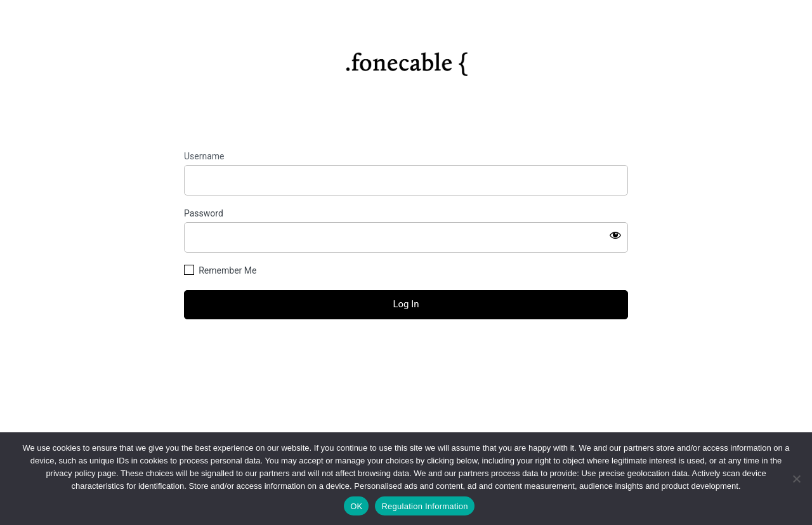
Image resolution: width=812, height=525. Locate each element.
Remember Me (227, 270)
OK (356, 506)
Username (204, 156)
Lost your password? (406, 353)
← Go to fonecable (406, 375)
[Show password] (615, 235)
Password (204, 213)
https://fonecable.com (406, 60)
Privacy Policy (406, 403)
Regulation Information (424, 506)
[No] (796, 479)
